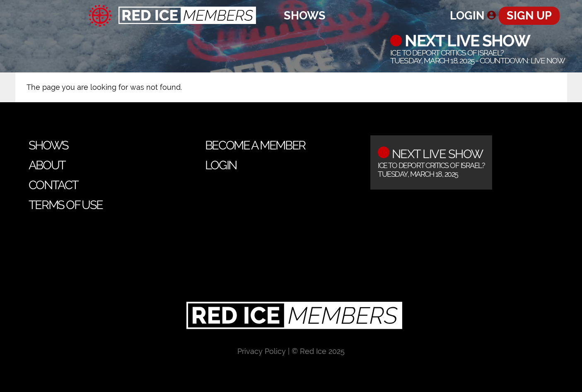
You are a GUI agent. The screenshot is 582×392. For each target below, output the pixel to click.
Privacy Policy (262, 351)
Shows (305, 16)
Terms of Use (66, 205)
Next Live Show (466, 41)
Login (467, 16)
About (47, 165)
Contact (53, 185)
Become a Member (255, 145)
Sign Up (529, 16)
